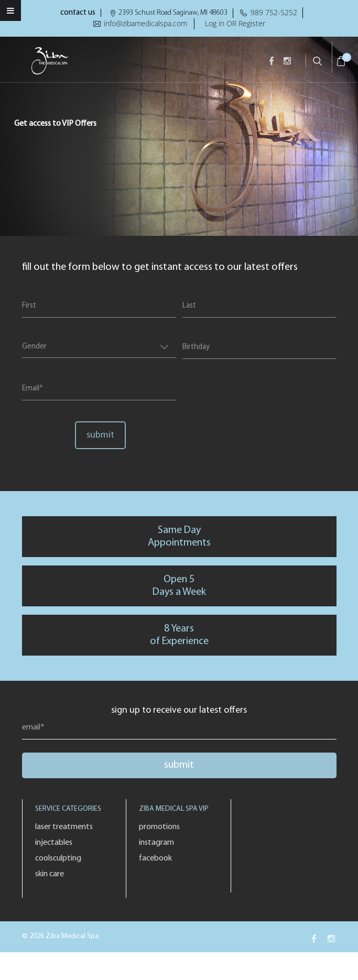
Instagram (156, 843)
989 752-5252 (274, 12)
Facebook (155, 858)
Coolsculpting (58, 858)
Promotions (159, 827)
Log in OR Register (235, 23)
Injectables (54, 843)
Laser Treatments (64, 827)
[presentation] (249, 390)
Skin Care (50, 874)
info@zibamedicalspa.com (145, 23)
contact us (78, 13)
